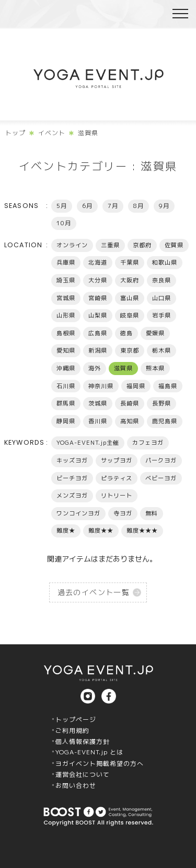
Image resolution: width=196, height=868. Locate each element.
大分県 (98, 280)
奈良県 (162, 280)
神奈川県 (101, 386)
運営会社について (83, 774)
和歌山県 (165, 262)
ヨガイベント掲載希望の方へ (100, 763)
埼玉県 (66, 280)
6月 (87, 206)
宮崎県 (98, 298)
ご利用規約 (72, 730)
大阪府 (130, 280)
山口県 (162, 298)
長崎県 (130, 403)
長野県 (162, 403)
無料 (152, 513)
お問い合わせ (76, 785)
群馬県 (66, 403)
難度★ (66, 531)
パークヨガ (161, 460)
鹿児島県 (165, 421)
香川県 (98, 421)
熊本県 (155, 368)
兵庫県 (66, 262)
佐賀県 (174, 245)
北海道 (98, 262)
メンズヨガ (72, 496)
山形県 (66, 315)
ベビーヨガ (161, 478)
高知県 (130, 421)
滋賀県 (123, 368)
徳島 (126, 333)
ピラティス (117, 478)
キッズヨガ (72, 460)
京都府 (142, 245)
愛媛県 (155, 333)
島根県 (66, 333)
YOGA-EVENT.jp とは (89, 752)
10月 (64, 223)
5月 (62, 206)
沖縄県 (66, 368)
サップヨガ (117, 460)
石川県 (66, 386)
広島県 (98, 333)
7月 (113, 206)
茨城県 (98, 403)
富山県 (130, 298)
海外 (95, 368)
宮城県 (66, 298)
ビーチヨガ (72, 478)
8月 (139, 206)
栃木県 (162, 350)
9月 (164, 206)
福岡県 (136, 386)
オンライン (72, 245)
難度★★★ (142, 531)
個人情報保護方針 (83, 741)
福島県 (168, 386)
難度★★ (101, 531)
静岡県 (66, 421)
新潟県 (98, 350)
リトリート (117, 496)
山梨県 (98, 315)
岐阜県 (130, 315)
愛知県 (66, 350)
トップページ (76, 719)
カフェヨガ (148, 443)
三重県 (110, 245)
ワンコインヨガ (78, 513)
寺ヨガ (123, 513)
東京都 (130, 350)
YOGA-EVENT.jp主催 (88, 443)
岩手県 (162, 315)
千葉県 (130, 262)
